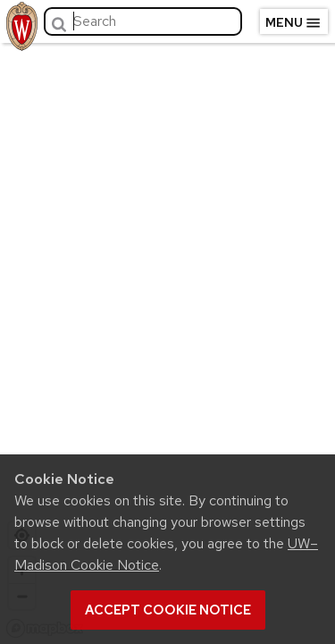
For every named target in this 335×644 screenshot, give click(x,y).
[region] (167, 340)
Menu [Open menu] (293, 23)
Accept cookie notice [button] (168, 610)
